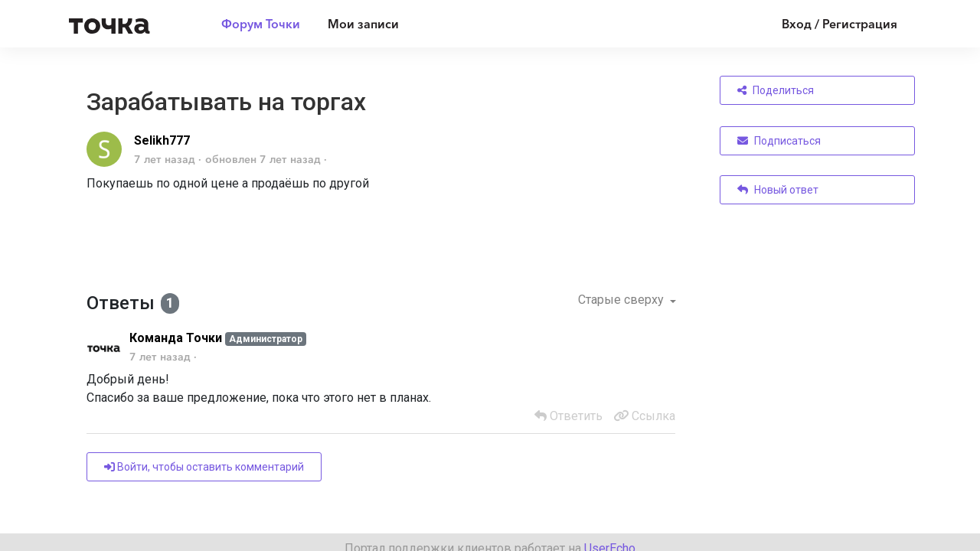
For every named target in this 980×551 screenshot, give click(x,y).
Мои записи (363, 24)
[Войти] (828, 24)
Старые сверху (622, 300)
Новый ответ (778, 190)
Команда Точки (176, 338)
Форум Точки (261, 24)
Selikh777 (162, 140)
